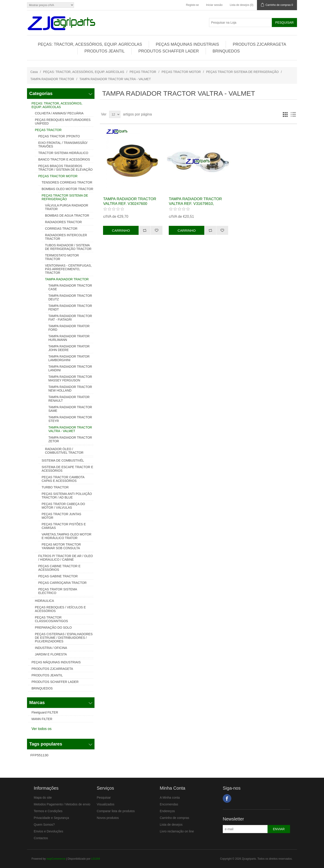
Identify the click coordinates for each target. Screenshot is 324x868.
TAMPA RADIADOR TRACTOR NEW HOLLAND (70, 389)
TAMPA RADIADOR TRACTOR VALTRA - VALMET (70, 429)
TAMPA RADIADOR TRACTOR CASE (70, 287)
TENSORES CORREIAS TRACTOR (67, 182)
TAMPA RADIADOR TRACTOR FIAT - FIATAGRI (70, 318)
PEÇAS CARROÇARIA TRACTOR (62, 583)
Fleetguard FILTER (45, 712)
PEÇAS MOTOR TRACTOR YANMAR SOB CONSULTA (61, 546)
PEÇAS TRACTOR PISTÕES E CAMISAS (64, 526)
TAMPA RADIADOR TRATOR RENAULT (69, 399)
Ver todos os (42, 729)
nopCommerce (56, 859)
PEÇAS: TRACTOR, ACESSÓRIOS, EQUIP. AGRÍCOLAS (90, 44)
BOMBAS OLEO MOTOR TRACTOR (67, 189)
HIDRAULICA (44, 601)
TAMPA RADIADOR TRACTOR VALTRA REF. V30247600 (130, 201)
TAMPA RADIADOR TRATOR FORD (69, 328)
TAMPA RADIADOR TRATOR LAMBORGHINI (69, 358)
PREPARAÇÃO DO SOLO (53, 628)
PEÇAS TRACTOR (143, 72)
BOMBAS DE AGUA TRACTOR (67, 215)
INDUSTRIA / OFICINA (51, 648)
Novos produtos (108, 818)
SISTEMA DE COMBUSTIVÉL (63, 460)
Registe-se (192, 5)
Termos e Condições (48, 811)
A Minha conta (170, 798)
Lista (293, 114)
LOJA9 (96, 859)
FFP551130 (39, 755)
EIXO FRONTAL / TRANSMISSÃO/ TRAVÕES (63, 145)
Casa (34, 72)
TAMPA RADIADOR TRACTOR (52, 79)
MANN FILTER (42, 719)
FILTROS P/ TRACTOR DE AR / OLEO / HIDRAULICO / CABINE (66, 558)
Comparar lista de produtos (116, 811)
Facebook (227, 798)
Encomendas (169, 804)
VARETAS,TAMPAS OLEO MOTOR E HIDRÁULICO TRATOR (66, 536)
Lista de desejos (171, 825)
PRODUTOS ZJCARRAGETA (259, 44)
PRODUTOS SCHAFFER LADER (169, 51)
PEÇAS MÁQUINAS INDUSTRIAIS (187, 44)
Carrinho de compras (174, 818)
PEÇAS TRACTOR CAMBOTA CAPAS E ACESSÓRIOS (63, 479)
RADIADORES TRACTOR (63, 222)
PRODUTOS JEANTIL (105, 51)
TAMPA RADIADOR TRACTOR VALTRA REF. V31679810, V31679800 (195, 204)
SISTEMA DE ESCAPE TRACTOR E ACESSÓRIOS (67, 469)
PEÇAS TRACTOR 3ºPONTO (59, 136)
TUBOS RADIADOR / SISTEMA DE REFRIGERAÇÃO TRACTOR (68, 247)
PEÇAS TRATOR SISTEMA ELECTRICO (58, 591)
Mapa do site (43, 798)
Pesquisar (104, 798)
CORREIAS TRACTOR (61, 229)
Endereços (167, 811)
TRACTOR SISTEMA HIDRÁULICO (63, 153)
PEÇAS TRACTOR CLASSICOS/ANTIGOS (51, 619)
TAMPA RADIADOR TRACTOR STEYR (70, 419)
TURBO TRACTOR (55, 487)
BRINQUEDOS (226, 51)
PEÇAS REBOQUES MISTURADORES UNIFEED (63, 122)
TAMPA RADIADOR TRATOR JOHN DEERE (69, 348)
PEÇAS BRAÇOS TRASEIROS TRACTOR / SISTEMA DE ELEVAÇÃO (65, 168)
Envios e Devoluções (48, 831)
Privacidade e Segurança (51, 818)
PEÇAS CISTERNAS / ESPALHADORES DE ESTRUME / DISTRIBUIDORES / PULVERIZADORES (64, 638)
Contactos (41, 838)
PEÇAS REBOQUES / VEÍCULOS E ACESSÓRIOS (60, 609)
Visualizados (106, 804)
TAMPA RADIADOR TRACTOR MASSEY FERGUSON (70, 378)
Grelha (285, 114)
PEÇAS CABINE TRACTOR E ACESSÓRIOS (59, 568)
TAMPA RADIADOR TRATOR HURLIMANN (69, 338)
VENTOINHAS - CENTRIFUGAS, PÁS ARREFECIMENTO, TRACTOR (68, 269)
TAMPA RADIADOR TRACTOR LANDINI (70, 368)
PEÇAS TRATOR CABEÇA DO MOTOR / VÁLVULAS (63, 506)
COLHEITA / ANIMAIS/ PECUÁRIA (59, 113)
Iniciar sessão (214, 5)
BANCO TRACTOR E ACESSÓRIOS (64, 159)
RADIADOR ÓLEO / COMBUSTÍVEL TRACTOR (64, 451)
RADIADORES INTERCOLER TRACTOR (66, 237)
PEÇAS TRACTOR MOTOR (181, 72)
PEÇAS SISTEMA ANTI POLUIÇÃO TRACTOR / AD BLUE (67, 496)
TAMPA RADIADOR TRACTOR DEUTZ (70, 297)
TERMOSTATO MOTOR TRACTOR (62, 257)
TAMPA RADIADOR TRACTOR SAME (70, 409)
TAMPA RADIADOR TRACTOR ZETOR (70, 439)
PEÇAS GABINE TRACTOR (58, 576)
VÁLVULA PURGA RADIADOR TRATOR (67, 207)
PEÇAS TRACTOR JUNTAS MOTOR (61, 516)
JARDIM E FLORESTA (51, 654)
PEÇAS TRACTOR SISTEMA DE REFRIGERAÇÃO (242, 72)
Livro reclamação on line (177, 831)
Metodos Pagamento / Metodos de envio (62, 804)
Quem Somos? (44, 825)
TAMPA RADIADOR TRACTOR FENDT (70, 308)
